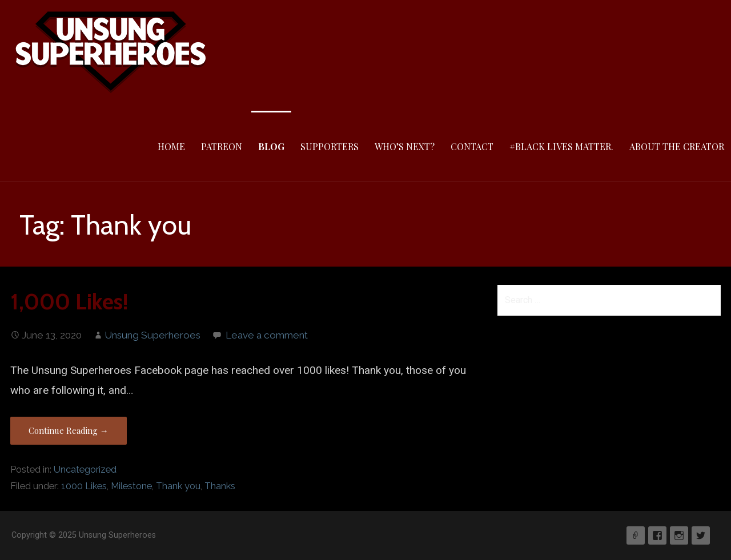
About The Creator (677, 146)
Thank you (178, 486)
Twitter (701, 535)
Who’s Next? (405, 146)
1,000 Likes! (69, 302)
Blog (271, 146)
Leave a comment (267, 335)
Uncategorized (85, 470)
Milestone (131, 486)
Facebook (657, 535)
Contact (472, 146)
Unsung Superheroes (152, 335)
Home (171, 146)
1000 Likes (84, 486)
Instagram (679, 535)
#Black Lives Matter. (561, 146)
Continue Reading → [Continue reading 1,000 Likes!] (69, 430)
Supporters (330, 146)
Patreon (222, 146)
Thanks (220, 486)
